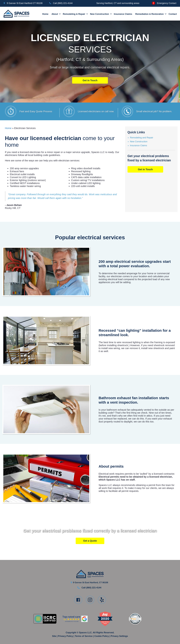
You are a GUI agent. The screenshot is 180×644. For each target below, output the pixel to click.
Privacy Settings (119, 636)
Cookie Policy (102, 636)
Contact (173, 14)
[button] (58, 14)
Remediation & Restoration (150, 14)
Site (54, 636)
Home (45, 14)
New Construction (100, 14)
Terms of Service (84, 636)
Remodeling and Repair (142, 137)
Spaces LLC (85, 632)
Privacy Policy (65, 636)
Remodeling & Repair (74, 14)
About (55, 14)
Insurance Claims (123, 14)
